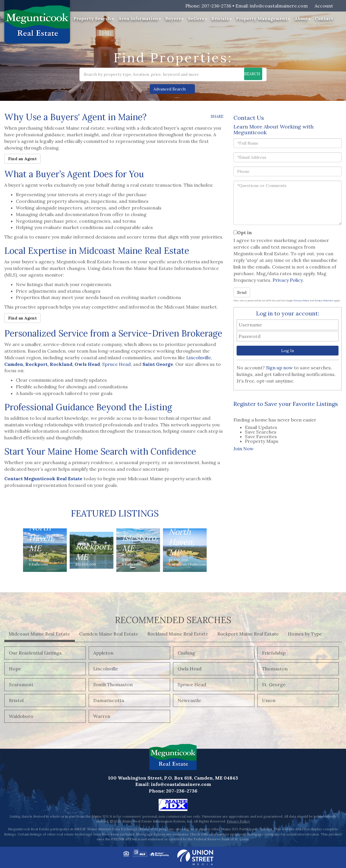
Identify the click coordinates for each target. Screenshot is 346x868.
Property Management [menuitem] (263, 19)
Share (217, 117)
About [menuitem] (303, 19)
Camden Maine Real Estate (109, 634)
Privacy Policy (288, 280)
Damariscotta (109, 700)
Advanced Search (170, 89)
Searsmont (21, 684)
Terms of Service (324, 300)
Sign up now (279, 368)
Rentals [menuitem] (222, 19)
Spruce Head (116, 364)
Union (269, 700)
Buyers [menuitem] (174, 19)
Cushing (186, 653)
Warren (102, 716)
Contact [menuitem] (324, 19)
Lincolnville (199, 358)
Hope (15, 669)
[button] (244, 74)
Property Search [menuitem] (94, 19)
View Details (45, 544)
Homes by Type (305, 634)
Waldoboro (21, 716)
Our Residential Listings (35, 653)
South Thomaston (113, 684)
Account (324, 6)
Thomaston (275, 669)
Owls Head (190, 669)
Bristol (16, 700)
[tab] (238, 413)
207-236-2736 (216, 6)
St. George (274, 684)
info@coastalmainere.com (279, 6)
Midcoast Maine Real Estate (39, 634)
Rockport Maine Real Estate (248, 634)
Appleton (103, 653)
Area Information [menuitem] (140, 19)
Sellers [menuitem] (197, 19)
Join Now (244, 449)
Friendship (274, 653)
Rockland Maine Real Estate (178, 634)
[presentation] (238, 413)
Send (242, 292)
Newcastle (189, 700)
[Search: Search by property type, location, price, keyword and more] (142, 74)
